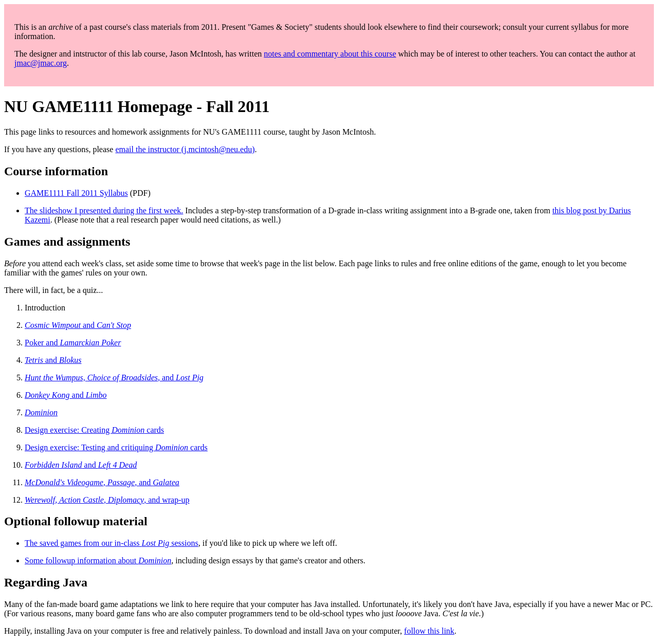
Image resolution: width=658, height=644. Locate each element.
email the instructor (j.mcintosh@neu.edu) (185, 149)
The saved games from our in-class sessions (112, 543)
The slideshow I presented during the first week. (104, 210)
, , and (102, 482)
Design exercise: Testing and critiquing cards (116, 447)
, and (114, 378)
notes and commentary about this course (330, 54)
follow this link (429, 631)
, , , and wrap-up (107, 500)
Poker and (73, 343)
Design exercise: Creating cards (94, 430)
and (78, 325)
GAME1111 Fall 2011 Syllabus (76, 193)
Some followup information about (98, 560)
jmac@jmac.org (41, 63)
